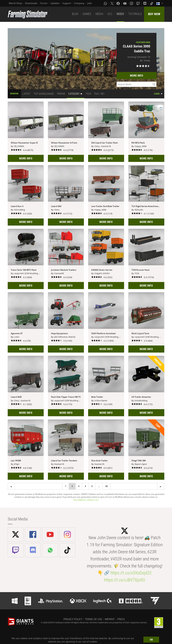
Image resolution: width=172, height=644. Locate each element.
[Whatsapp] (106, 3)
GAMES (87, 14)
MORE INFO (137, 76)
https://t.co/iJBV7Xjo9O (125, 580)
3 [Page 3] (79, 486)
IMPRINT (110, 619)
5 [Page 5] (92, 486)
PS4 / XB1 (99, 94)
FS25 (89, 94)
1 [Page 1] (66, 486)
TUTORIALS (135, 14)
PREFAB (61, 94)
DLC (110, 14)
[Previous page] (161, 486)
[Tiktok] (152, 3)
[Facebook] (118, 3)
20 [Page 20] (106, 486)
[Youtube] (125, 3)
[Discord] (145, 3)
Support (67, 3)
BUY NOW (154, 14)
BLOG (75, 14)
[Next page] (11, 486)
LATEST (26, 94)
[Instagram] (132, 3)
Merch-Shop (15, 3)
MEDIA (99, 14)
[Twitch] (139, 3)
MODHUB (14, 94)
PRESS (121, 619)
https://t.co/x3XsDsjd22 (131, 573)
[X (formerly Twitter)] (112, 3)
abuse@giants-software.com (86, 500)
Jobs (90, 3)
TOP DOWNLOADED (44, 94)
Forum (44, 3)
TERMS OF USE (94, 619)
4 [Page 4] (85, 486)
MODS (120, 14)
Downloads (31, 3)
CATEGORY (74, 94)
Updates (55, 3)
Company (79, 3)
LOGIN (157, 94)
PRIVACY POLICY (73, 619)
